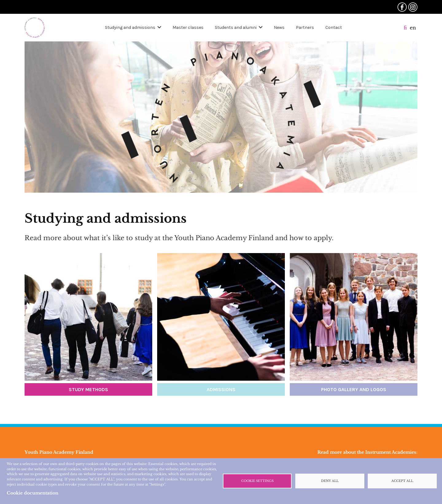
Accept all (402, 481)
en (413, 28)
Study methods (88, 389)
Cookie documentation (33, 493)
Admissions (221, 389)
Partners (305, 27)
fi (405, 28)
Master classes (188, 27)
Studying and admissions (130, 27)
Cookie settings (257, 481)
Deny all (330, 481)
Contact (334, 27)
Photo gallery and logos (354, 389)
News (279, 27)
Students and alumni (236, 27)
